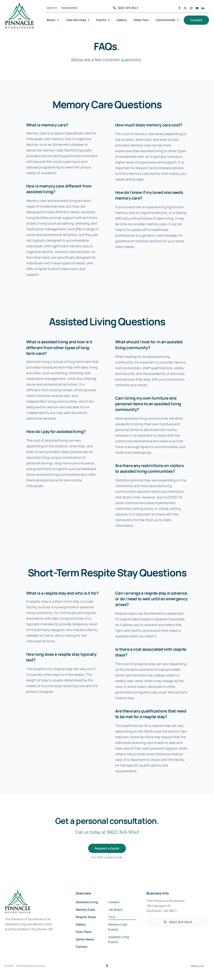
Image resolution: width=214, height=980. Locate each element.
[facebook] (179, 8)
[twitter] (185, 8)
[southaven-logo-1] (19, 4)
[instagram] (191, 8)
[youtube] (197, 8)
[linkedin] (203, 8)
